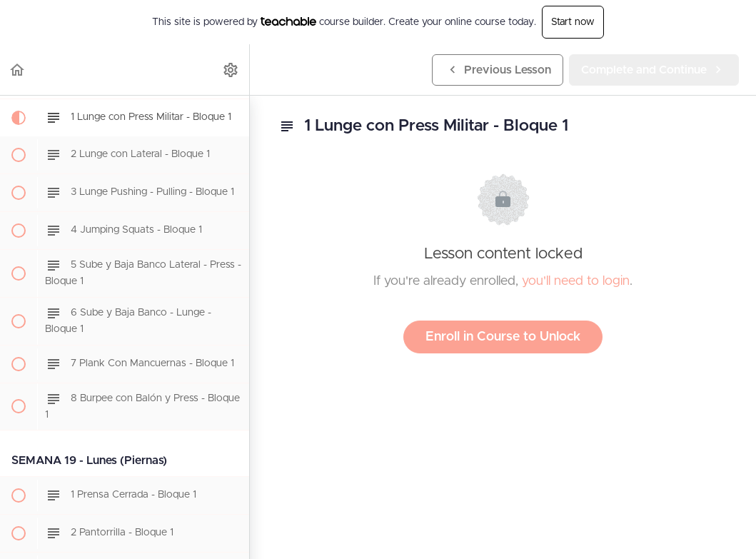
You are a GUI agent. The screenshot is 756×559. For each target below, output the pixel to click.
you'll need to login (576, 281)
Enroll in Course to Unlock (503, 337)
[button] (18, 70)
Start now (573, 22)
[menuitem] (231, 70)
